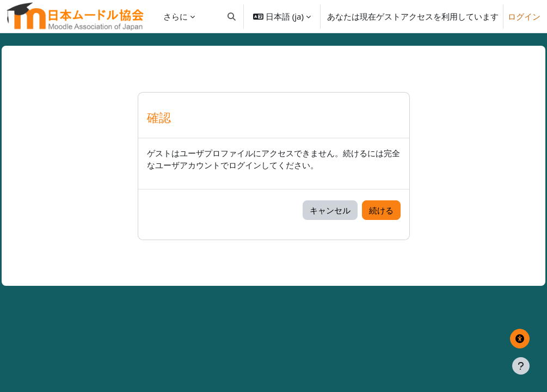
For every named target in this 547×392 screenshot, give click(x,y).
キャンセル (330, 210)
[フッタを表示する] (521, 366)
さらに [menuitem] (176, 16)
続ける (381, 210)
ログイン (524, 16)
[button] (232, 16)
